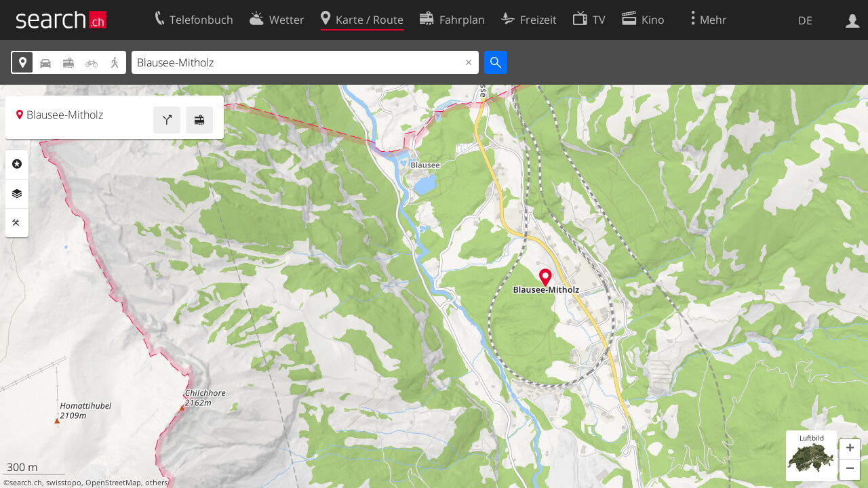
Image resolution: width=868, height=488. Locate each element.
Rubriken (17, 164)
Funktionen (17, 223)
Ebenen (17, 194)
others (156, 483)
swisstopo (64, 483)
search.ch (26, 483)
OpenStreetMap (113, 483)
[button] (850, 449)
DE (805, 20)
